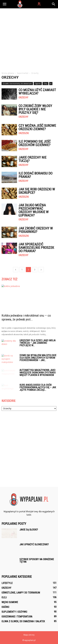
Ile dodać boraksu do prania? (35, 175)
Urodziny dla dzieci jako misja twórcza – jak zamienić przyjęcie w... (38, 343)
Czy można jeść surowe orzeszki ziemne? (37, 127)
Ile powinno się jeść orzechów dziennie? (35, 143)
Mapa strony (29, 635)
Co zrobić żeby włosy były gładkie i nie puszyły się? (35, 109)
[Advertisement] (29, 39)
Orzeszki (24, 133)
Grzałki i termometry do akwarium (17, 83)
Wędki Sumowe (10, 602)
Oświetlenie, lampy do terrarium (21, 593)
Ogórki (38, 83)
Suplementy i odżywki (14, 612)
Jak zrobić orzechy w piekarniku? (36, 230)
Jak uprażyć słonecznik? (34, 544)
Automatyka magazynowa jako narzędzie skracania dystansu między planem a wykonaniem (38, 373)
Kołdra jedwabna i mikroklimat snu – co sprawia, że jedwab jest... (26, 317)
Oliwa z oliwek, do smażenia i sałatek (23, 621)
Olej (45, 83)
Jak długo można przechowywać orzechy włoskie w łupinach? (34, 210)
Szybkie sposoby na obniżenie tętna (37, 561)
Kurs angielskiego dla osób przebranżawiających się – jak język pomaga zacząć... (38, 387)
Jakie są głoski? (29, 530)
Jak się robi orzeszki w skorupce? (37, 191)
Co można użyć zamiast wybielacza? (37, 92)
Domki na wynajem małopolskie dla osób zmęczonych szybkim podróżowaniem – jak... (38, 358)
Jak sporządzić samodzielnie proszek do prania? (36, 248)
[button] (54, 4)
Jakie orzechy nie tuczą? (32, 159)
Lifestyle (7, 583)
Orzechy (23, 98)
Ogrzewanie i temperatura (17, 617)
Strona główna (8, 73)
